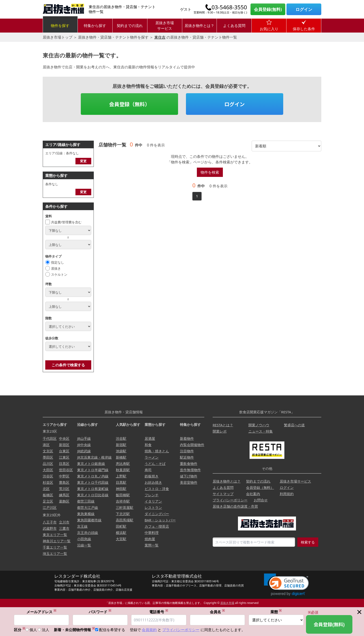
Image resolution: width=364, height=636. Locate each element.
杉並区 (48, 482)
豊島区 (64, 482)
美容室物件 (189, 482)
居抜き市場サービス (165, 26)
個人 (33, 630)
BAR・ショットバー (160, 520)
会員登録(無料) (268, 9)
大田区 (48, 470)
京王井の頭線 (88, 533)
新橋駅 (121, 457)
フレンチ (152, 495)
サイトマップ (223, 494)
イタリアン (153, 501)
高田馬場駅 (125, 520)
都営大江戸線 (88, 507)
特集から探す (95, 26)
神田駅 (121, 489)
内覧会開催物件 (192, 445)
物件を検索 (210, 172)
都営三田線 (86, 501)
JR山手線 (84, 438)
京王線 (82, 526)
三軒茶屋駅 (125, 507)
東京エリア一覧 (55, 535)
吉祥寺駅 (123, 501)
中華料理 (152, 533)
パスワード (100, 612)
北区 (46, 489)
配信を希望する (112, 630)
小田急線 (84, 539)
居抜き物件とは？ (199, 26)
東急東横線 (86, 514)
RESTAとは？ (223, 425)
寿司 (148, 470)
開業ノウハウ (259, 425)
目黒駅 (121, 482)
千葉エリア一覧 (55, 547)
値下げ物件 (189, 476)
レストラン (153, 507)
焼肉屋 (150, 539)
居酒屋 (150, 438)
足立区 (48, 501)
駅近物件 (187, 457)
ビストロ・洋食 (157, 489)
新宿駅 (121, 445)
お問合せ (261, 500)
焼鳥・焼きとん (157, 451)
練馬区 (64, 495)
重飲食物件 (189, 464)
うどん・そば (155, 464)
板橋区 (48, 495)
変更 (83, 161)
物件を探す (60, 26)
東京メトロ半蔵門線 (93, 470)
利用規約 (287, 494)
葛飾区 (64, 501)
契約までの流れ (130, 26)
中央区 (64, 438)
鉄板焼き (152, 476)
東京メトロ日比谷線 (93, 495)
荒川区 (64, 489)
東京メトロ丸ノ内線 (93, 476)
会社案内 (253, 494)
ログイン (304, 9)
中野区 (64, 476)
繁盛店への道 (294, 425)
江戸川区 (50, 507)
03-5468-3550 (229, 7)
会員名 (218, 612)
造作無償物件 (190, 470)
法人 (45, 630)
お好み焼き (153, 482)
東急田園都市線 (89, 520)
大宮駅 (121, 539)
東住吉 (160, 37)
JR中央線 (84, 445)
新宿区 (64, 445)
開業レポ (220, 431)
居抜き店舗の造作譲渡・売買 (235, 506)
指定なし (58, 262)
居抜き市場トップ (58, 37)
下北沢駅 (123, 514)
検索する (308, 542)
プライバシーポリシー (230, 500)
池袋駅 (121, 451)
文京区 (48, 451)
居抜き (56, 268)
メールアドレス (42, 612)
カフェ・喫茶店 (157, 526)
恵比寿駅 (123, 464)
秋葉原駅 (123, 470)
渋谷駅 (121, 438)
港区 (46, 445)
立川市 (64, 522)
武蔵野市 (50, 528)
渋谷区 (48, 476)
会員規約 (149, 630)
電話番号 (159, 612)
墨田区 (48, 457)
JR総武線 (84, 451)
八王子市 (50, 522)
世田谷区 (66, 470)
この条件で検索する (68, 365)
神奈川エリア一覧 (57, 541)
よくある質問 (234, 26)
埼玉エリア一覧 (55, 553)
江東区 (64, 457)
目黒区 (64, 464)
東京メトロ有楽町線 (93, 489)
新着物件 (187, 438)
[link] (286, 585)
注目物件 (187, 451)
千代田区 (50, 438)
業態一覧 (152, 545)
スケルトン (59, 274)
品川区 (48, 464)
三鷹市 (64, 528)
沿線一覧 (84, 545)
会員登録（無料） (130, 104)
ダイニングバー (157, 514)
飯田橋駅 (123, 495)
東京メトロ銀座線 (91, 464)
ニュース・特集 (261, 431)
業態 (276, 612)
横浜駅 (121, 533)
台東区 (64, 451)
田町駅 (121, 526)
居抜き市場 (227, 603)
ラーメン (152, 457)
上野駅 (121, 476)
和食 (148, 445)
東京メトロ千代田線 (93, 482)
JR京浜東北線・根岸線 (94, 457)
